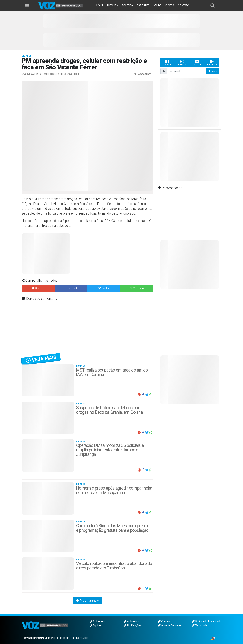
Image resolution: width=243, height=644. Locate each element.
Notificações (133, 625)
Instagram (182, 62)
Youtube (197, 62)
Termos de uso (202, 625)
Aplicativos (132, 622)
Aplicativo (212, 62)
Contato (164, 622)
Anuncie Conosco (169, 625)
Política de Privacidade (207, 622)
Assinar (213, 71)
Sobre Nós (97, 622)
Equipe (95, 625)
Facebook (167, 62)
